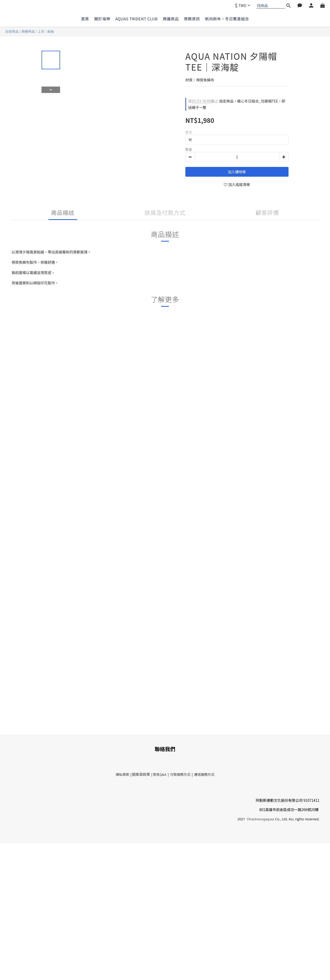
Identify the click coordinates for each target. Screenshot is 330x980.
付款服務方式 (180, 774)
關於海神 (102, 19)
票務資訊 (192, 19)
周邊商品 (171, 19)
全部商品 (12, 31)
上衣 (41, 31)
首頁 (85, 19)
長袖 (51, 31)
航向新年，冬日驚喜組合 (227, 19)
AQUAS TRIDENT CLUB (136, 19)
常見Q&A (160, 774)
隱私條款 (123, 774)
